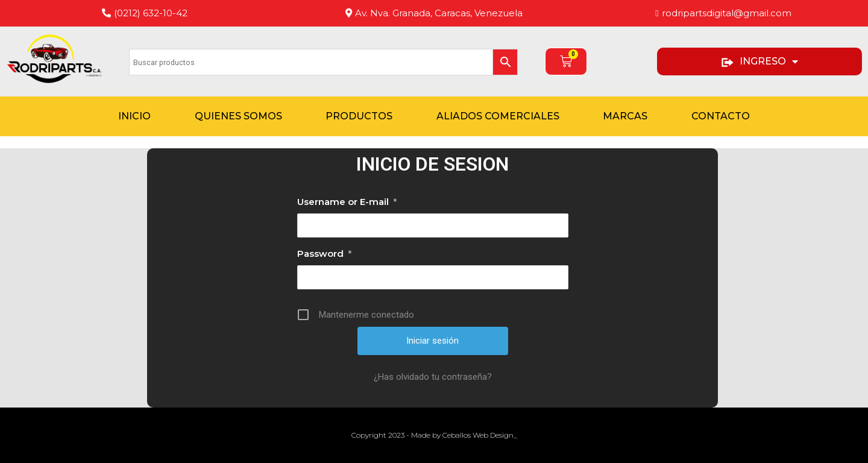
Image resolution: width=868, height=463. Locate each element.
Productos (359, 116)
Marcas (625, 116)
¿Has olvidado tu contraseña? (433, 377)
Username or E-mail (347, 202)
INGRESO (759, 61)
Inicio (134, 116)
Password (324, 254)
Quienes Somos (238, 116)
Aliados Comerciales (498, 116)
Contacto (721, 116)
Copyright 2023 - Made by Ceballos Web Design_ (434, 435)
